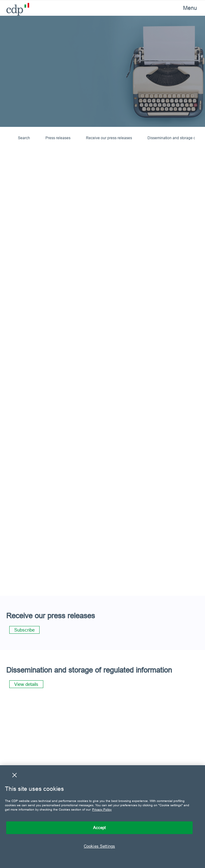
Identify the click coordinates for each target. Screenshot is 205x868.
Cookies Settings (99, 846)
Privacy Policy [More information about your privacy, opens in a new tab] (102, 810)
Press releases (58, 138)
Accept (100, 828)
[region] (102, 817)
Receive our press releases (109, 138)
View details (26, 684)
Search (24, 138)
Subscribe (24, 630)
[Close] (15, 775)
